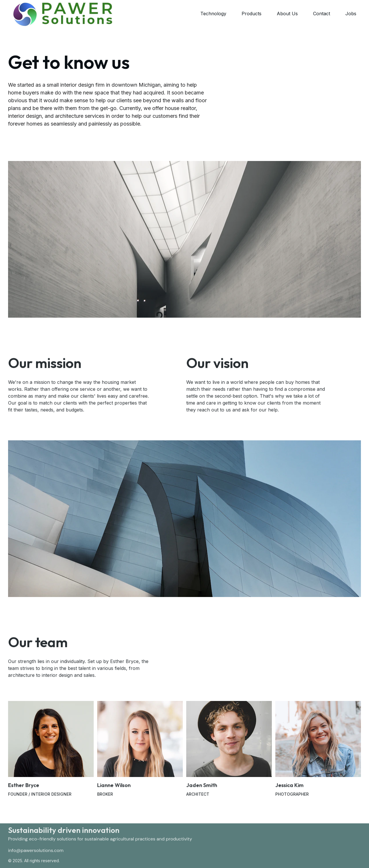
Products (252, 14)
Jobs (351, 14)
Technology (213, 14)
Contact (322, 14)
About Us (287, 14)
